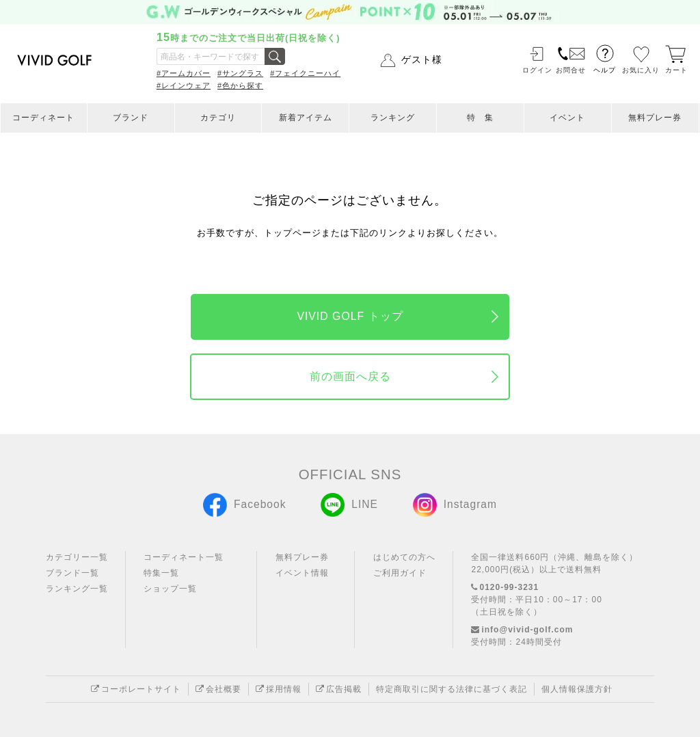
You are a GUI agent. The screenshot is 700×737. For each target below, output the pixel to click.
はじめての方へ (404, 557)
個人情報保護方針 (577, 689)
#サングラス (240, 73)
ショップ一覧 (170, 589)
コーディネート (43, 118)
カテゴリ (218, 118)
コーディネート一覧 (184, 557)
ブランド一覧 (72, 573)
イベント (567, 118)
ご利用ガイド (400, 573)
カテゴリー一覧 (77, 557)
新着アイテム (306, 118)
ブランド (131, 118)
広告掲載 (339, 689)
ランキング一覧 (77, 589)
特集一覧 (161, 573)
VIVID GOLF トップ (350, 316)
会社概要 (218, 689)
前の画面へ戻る (350, 376)
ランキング (393, 118)
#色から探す (240, 85)
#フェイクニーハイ (305, 73)
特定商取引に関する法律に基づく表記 (452, 689)
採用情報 (279, 689)
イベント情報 (302, 573)
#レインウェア (184, 85)
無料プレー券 (655, 118)
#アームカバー (184, 73)
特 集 (480, 118)
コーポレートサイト (136, 689)
